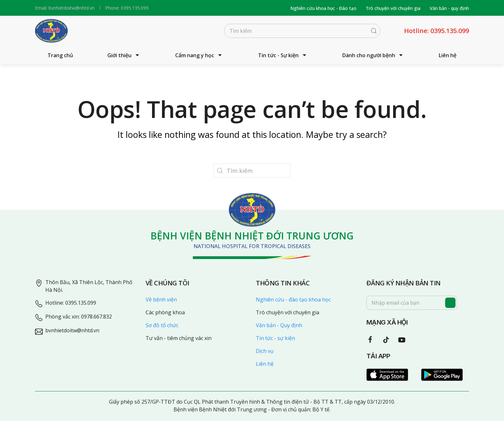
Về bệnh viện (161, 300)
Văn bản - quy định (449, 8)
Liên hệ (448, 55)
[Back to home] (51, 31)
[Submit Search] (374, 31)
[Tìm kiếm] (302, 31)
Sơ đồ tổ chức (162, 325)
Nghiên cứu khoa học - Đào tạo (323, 8)
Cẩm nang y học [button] (199, 55)
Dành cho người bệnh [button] (373, 55)
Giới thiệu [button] (124, 55)
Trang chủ (60, 55)
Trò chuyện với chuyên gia (393, 8)
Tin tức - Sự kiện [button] (283, 55)
